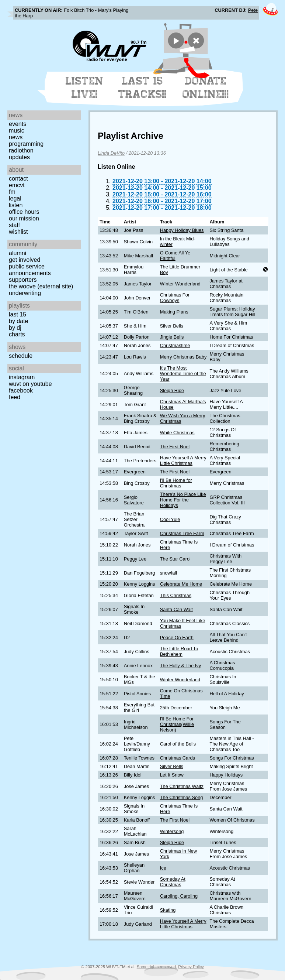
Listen (16, 205)
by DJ (15, 328)
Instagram (22, 377)
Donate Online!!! (206, 88)
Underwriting (25, 293)
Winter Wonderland (180, 680)
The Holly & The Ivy (180, 666)
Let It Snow (172, 775)
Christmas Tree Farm (182, 533)
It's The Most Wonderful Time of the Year (183, 374)
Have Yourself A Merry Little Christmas (183, 460)
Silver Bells (172, 326)
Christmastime (175, 345)
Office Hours (24, 212)
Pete (253, 10)
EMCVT (17, 185)
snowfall (168, 573)
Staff (14, 225)
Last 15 (18, 314)
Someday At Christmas (173, 882)
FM (12, 192)
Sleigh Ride (172, 390)
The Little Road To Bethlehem (179, 651)
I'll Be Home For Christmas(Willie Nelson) (177, 724)
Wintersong (172, 831)
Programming (26, 144)
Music (17, 131)
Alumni (18, 253)
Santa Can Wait (176, 609)
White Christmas (177, 433)
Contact (18, 179)
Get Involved (25, 260)
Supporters (23, 280)
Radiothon (21, 150)
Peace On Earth (177, 638)
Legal (15, 198)
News (16, 137)
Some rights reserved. (157, 967)
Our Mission (24, 218)
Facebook (21, 390)
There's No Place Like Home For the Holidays (183, 500)
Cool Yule (170, 519)
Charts (17, 334)
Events (18, 124)
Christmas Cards (178, 758)
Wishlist (18, 232)
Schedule (21, 356)
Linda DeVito (111, 153)
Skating (168, 910)
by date (18, 321)
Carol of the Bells (178, 744)
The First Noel (175, 447)
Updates (19, 157)
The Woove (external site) (41, 286)
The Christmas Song (182, 797)
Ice (163, 868)
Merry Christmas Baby (183, 357)
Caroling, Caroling (179, 896)
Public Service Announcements (30, 270)
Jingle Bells (172, 337)
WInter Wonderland (180, 284)
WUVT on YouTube (30, 384)
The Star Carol (175, 559)
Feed (15, 397)
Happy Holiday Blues (182, 230)
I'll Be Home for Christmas (176, 483)
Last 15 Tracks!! (142, 88)
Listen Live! (85, 88)
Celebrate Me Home (181, 584)
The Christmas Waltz (182, 786)
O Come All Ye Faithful (175, 256)
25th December (176, 708)
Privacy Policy (191, 967)
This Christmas (176, 595)
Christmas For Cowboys (175, 298)
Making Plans (174, 312)
